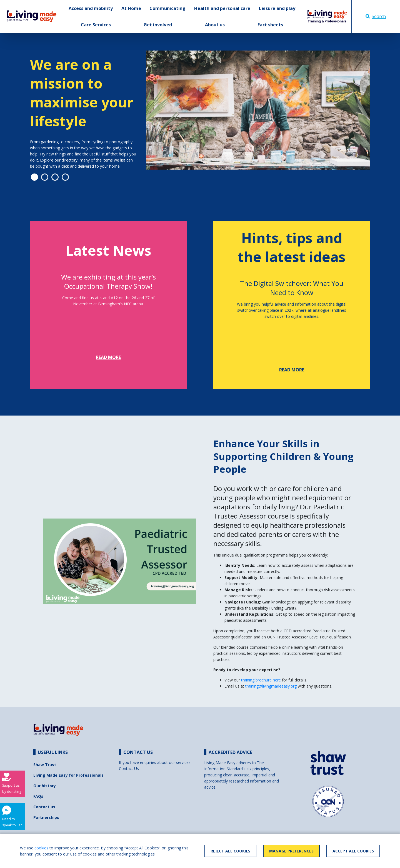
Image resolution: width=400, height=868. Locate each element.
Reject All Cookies (230, 851)
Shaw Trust (45, 765)
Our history (45, 786)
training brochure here (262, 680)
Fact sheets (270, 25)
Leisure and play (277, 8)
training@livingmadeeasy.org (271, 686)
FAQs (38, 796)
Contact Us (129, 768)
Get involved (158, 25)
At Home (131, 8)
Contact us (44, 807)
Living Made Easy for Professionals (68, 775)
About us (215, 25)
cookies (41, 848)
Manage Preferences (291, 851)
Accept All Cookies (353, 851)
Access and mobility (91, 8)
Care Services (96, 25)
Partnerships (46, 817)
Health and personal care (222, 8)
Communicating (167, 8)
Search (376, 16)
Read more (108, 357)
